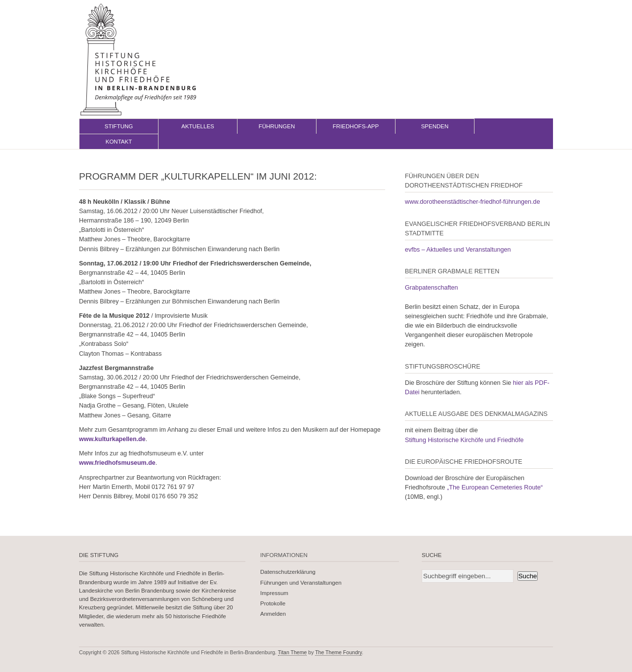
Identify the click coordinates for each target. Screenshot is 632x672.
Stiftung (119, 126)
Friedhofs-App (356, 126)
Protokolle (273, 603)
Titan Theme (293, 652)
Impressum (274, 593)
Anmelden (273, 614)
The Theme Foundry (338, 652)
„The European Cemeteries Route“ (495, 487)
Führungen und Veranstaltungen (301, 583)
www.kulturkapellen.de (112, 439)
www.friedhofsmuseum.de (117, 463)
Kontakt (119, 142)
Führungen (277, 126)
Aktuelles (198, 126)
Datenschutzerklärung (288, 572)
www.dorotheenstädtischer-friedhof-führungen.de (473, 202)
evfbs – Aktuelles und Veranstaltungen (458, 250)
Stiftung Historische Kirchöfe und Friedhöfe (464, 440)
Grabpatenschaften (432, 288)
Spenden (435, 126)
